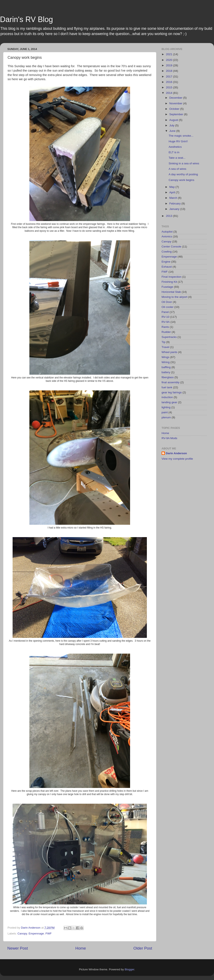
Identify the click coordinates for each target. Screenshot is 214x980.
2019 (170, 65)
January (175, 209)
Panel (165, 312)
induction (167, 397)
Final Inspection (172, 277)
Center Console (171, 247)
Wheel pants (169, 352)
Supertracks (169, 337)
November (176, 103)
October (175, 109)
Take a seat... (177, 158)
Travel (165, 347)
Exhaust (167, 267)
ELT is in (174, 152)
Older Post (143, 948)
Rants (165, 327)
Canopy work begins (181, 180)
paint (165, 412)
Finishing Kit (169, 282)
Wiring (166, 362)
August (174, 120)
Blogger (129, 969)
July (172, 125)
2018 (170, 71)
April (173, 192)
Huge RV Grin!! (178, 141)
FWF (49, 934)
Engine (166, 262)
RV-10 (165, 317)
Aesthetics (175, 147)
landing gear (169, 402)
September (177, 114)
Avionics (167, 236)
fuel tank (167, 387)
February (175, 203)
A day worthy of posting (183, 174)
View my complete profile (177, 459)
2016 (170, 82)
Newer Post (18, 948)
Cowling (167, 252)
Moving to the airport (174, 297)
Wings (166, 357)
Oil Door (167, 302)
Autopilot (167, 232)
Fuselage (167, 287)
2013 (170, 216)
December (176, 98)
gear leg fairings (172, 392)
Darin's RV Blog (26, 19)
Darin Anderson (176, 453)
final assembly (171, 382)
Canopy (22, 934)
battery (166, 372)
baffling (166, 367)
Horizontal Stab (171, 292)
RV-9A (166, 322)
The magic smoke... (181, 136)
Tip (163, 342)
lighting (166, 407)
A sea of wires (177, 169)
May (172, 187)
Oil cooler (168, 307)
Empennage (36, 934)
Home (81, 948)
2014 (170, 93)
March (174, 198)
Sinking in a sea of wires (184, 163)
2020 (170, 60)
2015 (170, 87)
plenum (166, 417)
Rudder (166, 332)
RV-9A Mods (169, 438)
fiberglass (168, 377)
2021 (170, 54)
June (173, 131)
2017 (170, 77)
